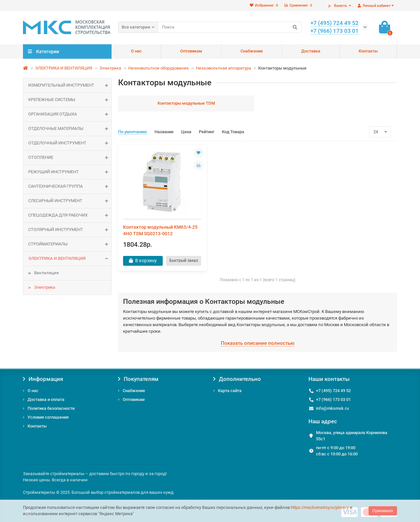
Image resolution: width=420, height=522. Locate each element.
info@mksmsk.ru (332, 408)
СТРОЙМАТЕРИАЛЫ (70, 244)
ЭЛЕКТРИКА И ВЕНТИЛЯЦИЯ (64, 68)
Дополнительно (237, 379)
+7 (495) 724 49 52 (333, 391)
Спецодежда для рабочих (70, 215)
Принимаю (383, 511)
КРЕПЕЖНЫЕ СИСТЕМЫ (70, 100)
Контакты (368, 51)
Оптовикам (191, 51)
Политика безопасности (51, 408)
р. (338, 6)
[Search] (230, 27)
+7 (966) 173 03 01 (333, 399)
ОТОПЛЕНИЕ (70, 158)
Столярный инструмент (70, 230)
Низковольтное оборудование (158, 68)
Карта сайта (230, 391)
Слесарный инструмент (70, 201)
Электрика (110, 68)
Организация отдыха (70, 114)
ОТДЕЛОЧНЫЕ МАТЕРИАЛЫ (70, 129)
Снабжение (252, 51)
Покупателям (138, 379)
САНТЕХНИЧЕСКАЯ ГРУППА (70, 187)
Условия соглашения (48, 417)
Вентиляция (46, 273)
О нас (136, 51)
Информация (43, 379)
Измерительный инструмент (70, 85)
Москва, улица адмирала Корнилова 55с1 (352, 436)
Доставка (311, 51)
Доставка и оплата (46, 399)
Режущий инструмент (70, 172)
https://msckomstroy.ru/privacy (320, 507)
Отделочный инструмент (70, 143)
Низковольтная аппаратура (223, 68)
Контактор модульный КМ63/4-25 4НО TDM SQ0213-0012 (160, 230)
